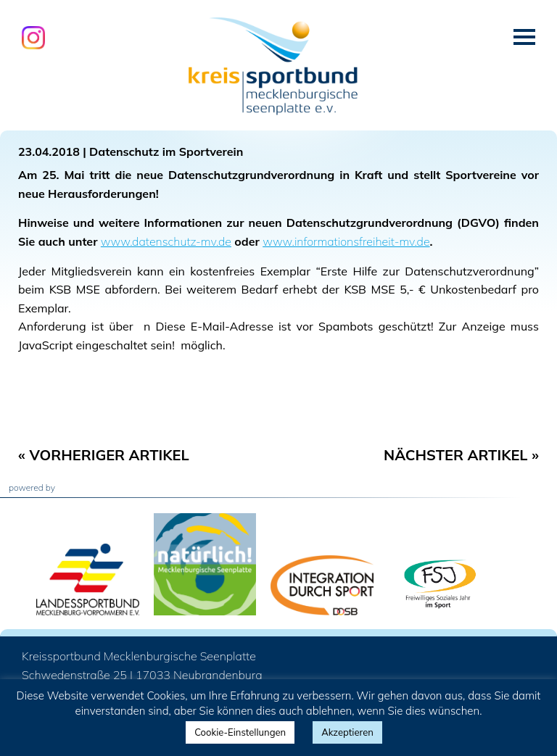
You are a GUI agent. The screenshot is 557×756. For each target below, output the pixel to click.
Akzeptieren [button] (347, 732)
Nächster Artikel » (461, 455)
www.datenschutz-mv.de (166, 241)
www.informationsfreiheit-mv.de (346, 241)
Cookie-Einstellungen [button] (240, 732)
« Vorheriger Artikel (104, 455)
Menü (524, 37)
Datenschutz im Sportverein (166, 151)
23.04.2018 (49, 151)
